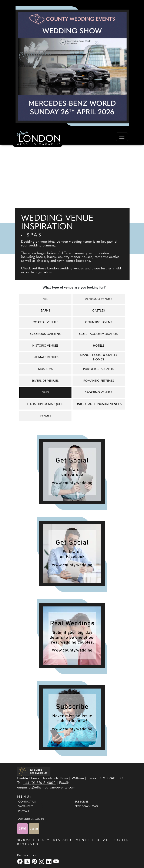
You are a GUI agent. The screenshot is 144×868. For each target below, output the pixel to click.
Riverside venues (45, 381)
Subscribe (82, 802)
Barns (46, 311)
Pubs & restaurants (99, 369)
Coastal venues (45, 322)
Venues (46, 416)
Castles (99, 311)
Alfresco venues (99, 299)
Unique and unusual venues (99, 404)
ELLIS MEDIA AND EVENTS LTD (66, 840)
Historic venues (45, 346)
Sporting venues (99, 393)
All (45, 299)
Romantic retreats (99, 381)
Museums (46, 369)
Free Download (86, 807)
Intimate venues (46, 358)
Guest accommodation (99, 334)
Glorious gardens (45, 334)
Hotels (99, 346)
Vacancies (26, 807)
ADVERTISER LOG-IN (31, 819)
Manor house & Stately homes (99, 357)
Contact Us (27, 802)
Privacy (24, 811)
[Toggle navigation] (122, 137)
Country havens (99, 322)
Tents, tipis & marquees (46, 404)
